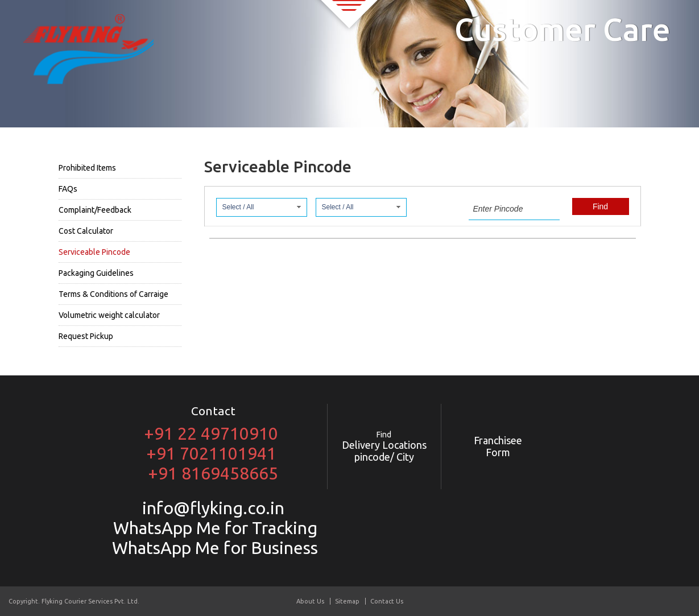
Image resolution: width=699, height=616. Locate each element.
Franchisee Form (498, 446)
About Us (310, 601)
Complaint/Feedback (95, 210)
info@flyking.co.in (213, 508)
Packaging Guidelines (96, 273)
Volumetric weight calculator (109, 315)
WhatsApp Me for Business (213, 548)
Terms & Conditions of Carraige (113, 294)
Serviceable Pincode (94, 252)
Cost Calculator (86, 231)
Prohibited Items (87, 168)
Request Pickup (86, 336)
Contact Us (387, 601)
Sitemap (347, 601)
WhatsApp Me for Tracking (213, 528)
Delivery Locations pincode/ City (384, 446)
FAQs (68, 189)
